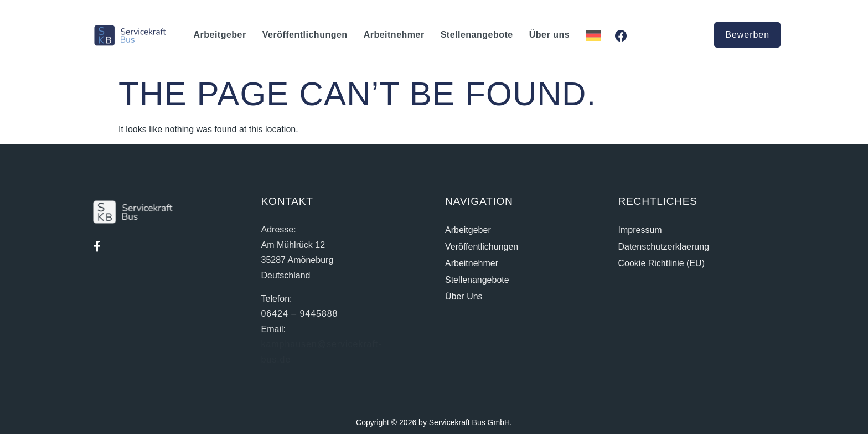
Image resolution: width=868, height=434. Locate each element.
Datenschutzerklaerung (664, 247)
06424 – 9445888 (300, 314)
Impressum (640, 230)
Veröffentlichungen (305, 35)
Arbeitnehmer (394, 35)
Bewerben (747, 35)
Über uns (549, 35)
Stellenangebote (477, 35)
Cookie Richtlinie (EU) (662, 263)
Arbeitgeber (219, 35)
